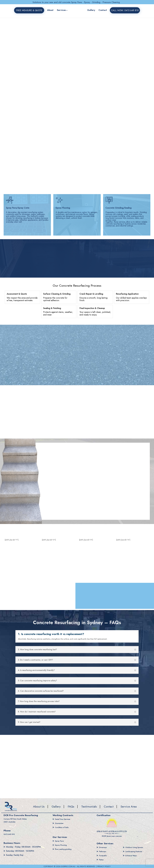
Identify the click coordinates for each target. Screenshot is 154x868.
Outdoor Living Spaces (136, 847)
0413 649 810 (10, 835)
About (50, 10)
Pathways (103, 851)
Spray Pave (60, 841)
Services (61, 10)
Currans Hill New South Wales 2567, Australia (17, 820)
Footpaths (103, 855)
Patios (102, 860)
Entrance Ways (132, 855)
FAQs (71, 806)
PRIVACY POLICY (104, 866)
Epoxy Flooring (62, 845)
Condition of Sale (63, 827)
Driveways (104, 847)
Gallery (91, 10)
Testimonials (89, 806)
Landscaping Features (135, 851)
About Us (39, 806)
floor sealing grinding (65, 849)
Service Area (129, 806)
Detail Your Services (64, 819)
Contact (103, 10)
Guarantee (60, 823)
